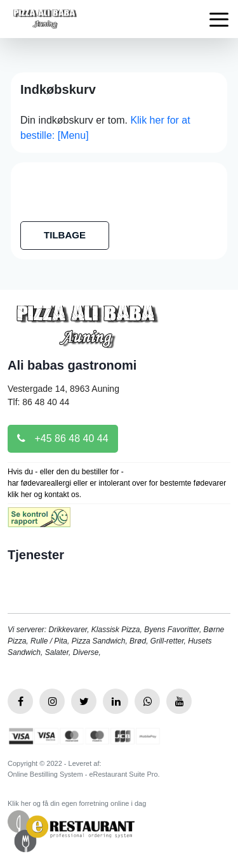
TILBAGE (65, 235)
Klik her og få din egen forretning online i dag (77, 803)
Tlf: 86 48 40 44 (38, 402)
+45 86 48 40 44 (63, 438)
